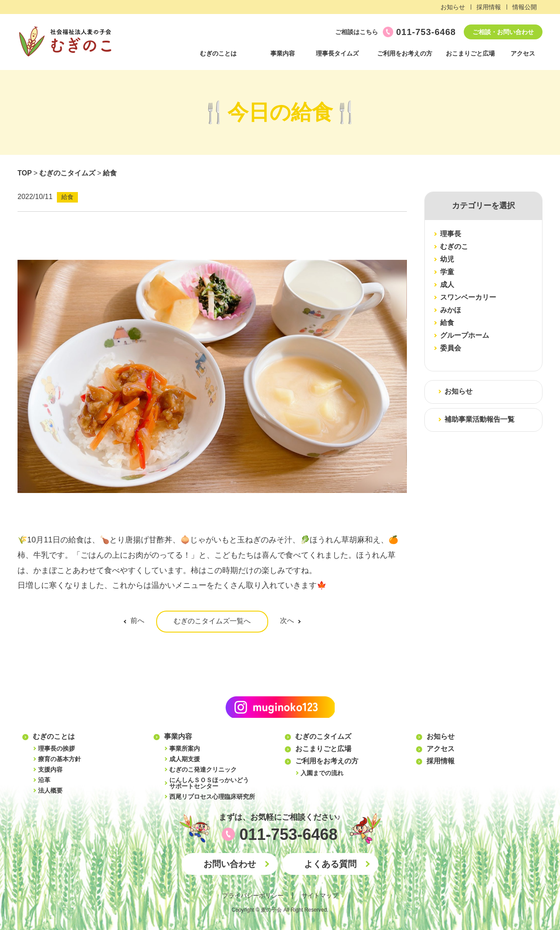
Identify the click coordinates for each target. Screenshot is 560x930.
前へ (137, 621)
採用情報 (489, 7)
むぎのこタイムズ (67, 173)
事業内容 (283, 53)
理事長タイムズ (337, 53)
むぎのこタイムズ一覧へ (212, 621)
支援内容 (50, 769)
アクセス (523, 53)
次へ (287, 621)
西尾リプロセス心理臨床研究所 (212, 797)
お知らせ (453, 7)
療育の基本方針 (59, 759)
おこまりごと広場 (470, 53)
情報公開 (525, 7)
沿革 (44, 780)
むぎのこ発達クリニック (203, 769)
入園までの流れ (322, 773)
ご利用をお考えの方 (405, 53)
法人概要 (50, 790)
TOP (25, 173)
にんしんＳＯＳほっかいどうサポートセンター (209, 783)
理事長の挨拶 (56, 748)
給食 (110, 173)
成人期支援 (185, 759)
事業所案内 (185, 748)
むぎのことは (218, 53)
